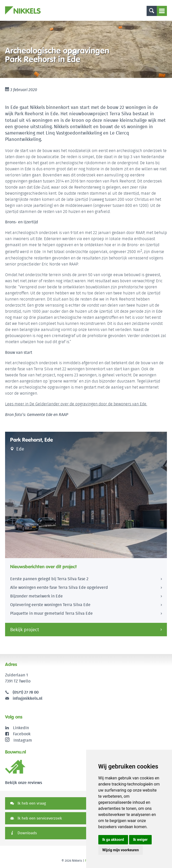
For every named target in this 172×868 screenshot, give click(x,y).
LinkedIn (21, 728)
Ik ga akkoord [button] (113, 840)
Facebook (22, 734)
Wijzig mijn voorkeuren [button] (121, 850)
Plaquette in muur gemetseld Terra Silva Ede (51, 613)
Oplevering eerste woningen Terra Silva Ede (50, 605)
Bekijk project (25, 630)
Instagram (19, 740)
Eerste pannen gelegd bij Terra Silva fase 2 (49, 579)
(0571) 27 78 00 (26, 692)
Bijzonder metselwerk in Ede (36, 596)
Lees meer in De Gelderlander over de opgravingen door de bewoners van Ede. (76, 404)
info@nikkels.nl (24, 698)
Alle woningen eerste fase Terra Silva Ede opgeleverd (59, 587)
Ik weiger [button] (140, 840)
